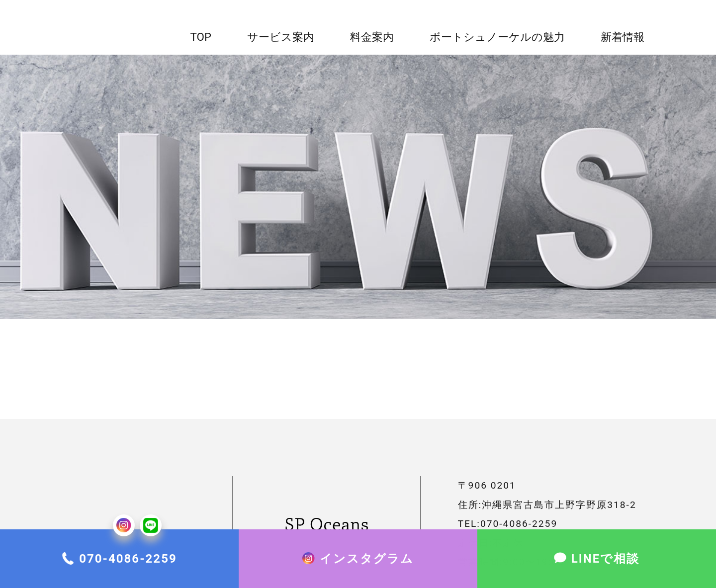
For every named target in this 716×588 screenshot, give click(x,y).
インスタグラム (367, 569)
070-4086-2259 (128, 569)
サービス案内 (281, 37)
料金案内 (372, 37)
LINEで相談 (605, 569)
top (201, 37)
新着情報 (623, 37)
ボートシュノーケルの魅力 (497, 37)
